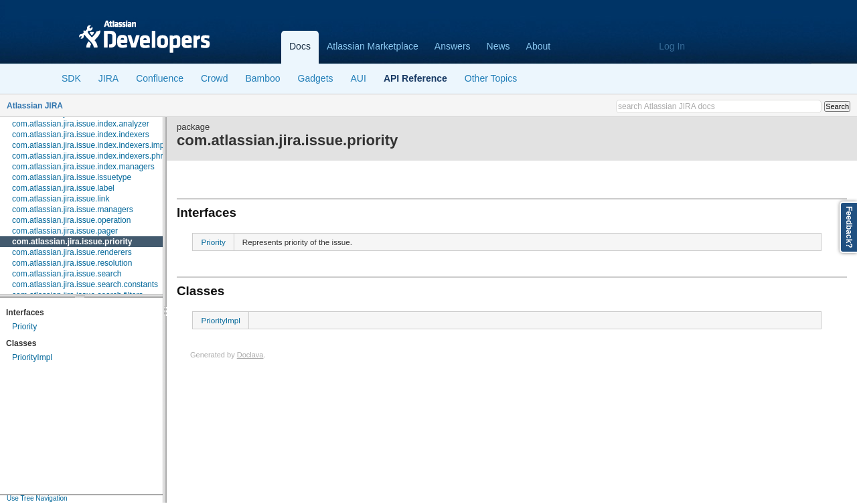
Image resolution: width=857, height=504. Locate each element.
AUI (359, 78)
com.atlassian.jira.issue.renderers (72, 252)
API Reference (415, 78)
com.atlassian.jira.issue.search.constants (85, 284)
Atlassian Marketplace (373, 46)
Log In (672, 46)
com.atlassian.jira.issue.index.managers (83, 167)
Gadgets (316, 78)
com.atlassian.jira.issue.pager (65, 231)
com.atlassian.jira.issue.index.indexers (81, 135)
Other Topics (491, 78)
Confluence (160, 78)
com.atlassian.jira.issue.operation (71, 220)
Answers (453, 46)
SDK (71, 78)
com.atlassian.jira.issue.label (63, 188)
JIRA (108, 78)
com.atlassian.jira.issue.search (67, 274)
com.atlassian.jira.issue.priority (72, 242)
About (539, 46)
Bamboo (262, 78)
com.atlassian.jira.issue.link (61, 199)
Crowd (214, 78)
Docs (300, 46)
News (498, 46)
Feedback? (849, 227)
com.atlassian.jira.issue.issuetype (72, 177)
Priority (24, 327)
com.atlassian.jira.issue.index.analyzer (81, 124)
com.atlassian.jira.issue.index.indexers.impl (89, 145)
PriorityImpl (32, 357)
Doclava (250, 355)
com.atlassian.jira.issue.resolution (72, 263)
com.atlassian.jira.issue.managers (73, 209)
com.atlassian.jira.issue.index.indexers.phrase (94, 156)
